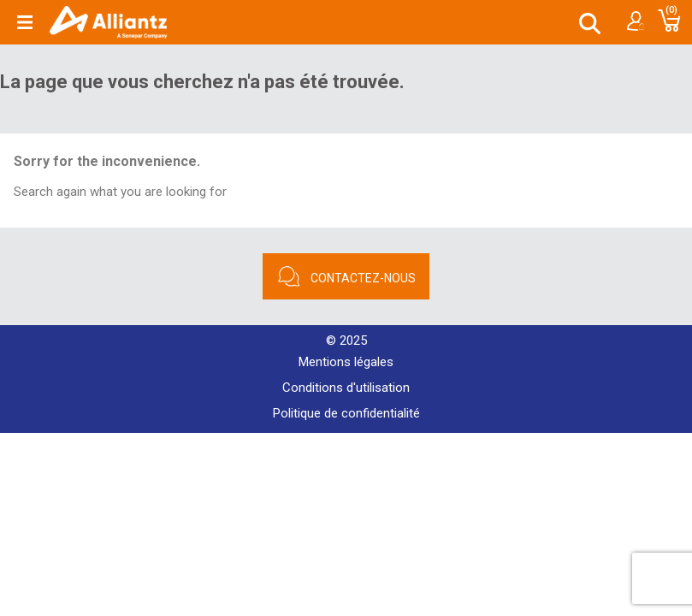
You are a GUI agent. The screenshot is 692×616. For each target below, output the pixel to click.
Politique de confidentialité (346, 413)
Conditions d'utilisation (346, 388)
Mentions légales (346, 362)
